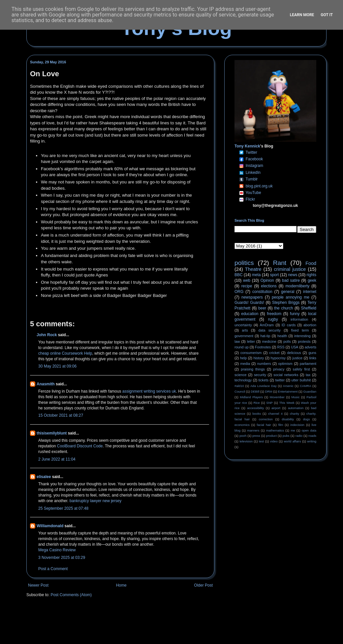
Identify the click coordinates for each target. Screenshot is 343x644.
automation (296, 408)
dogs (307, 419)
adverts (311, 347)
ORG (239, 292)
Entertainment (288, 391)
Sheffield (308, 308)
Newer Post (38, 585)
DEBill (255, 391)
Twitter (251, 152)
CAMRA (306, 386)
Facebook (254, 159)
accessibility (255, 408)
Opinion (267, 280)
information (299, 319)
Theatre (253, 269)
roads (312, 436)
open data (309, 430)
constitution (262, 292)
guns (312, 353)
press (256, 436)
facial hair (264, 425)
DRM (269, 391)
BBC (239, 275)
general (288, 292)
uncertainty (243, 325)
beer (262, 308)
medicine (269, 341)
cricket (274, 353)
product (271, 436)
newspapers (252, 297)
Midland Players (251, 397)
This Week (287, 403)
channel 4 (275, 414)
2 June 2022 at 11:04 (57, 459)
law (237, 341)
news (293, 275)
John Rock (47, 335)
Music (296, 397)
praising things (253, 369)
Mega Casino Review (57, 550)
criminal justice (290, 269)
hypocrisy (278, 358)
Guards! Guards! (249, 303)
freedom (274, 314)
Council (240, 391)
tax (308, 375)
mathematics (275, 430)
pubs (286, 436)
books (257, 414)
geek (312, 280)
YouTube (253, 193)
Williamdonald (50, 526)
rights (312, 275)
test (261, 441)
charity (295, 414)
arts (245, 330)
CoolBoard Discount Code (80, 446)
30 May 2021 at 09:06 (57, 366)
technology (243, 380)
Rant (280, 263)
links (313, 358)
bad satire (291, 280)
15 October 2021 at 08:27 (61, 415)
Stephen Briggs (286, 303)
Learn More (302, 15)
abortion (310, 325)
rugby (273, 319)
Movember (277, 397)
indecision (297, 425)
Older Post (203, 585)
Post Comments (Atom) (71, 595)
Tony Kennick (247, 146)
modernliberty (298, 286)
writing (312, 441)
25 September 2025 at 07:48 (63, 508)
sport (275, 275)
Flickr (250, 199)
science (241, 375)
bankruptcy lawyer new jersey (95, 501)
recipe (247, 286)
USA (295, 347)
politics (244, 263)
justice (297, 358)
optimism (285, 364)
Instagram (254, 166)
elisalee (44, 477)
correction (266, 419)
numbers (264, 364)
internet (310, 292)
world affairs (292, 441)
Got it (327, 15)
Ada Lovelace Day (264, 386)
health (282, 336)
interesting (302, 336)
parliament (308, 364)
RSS (281, 347)
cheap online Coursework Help (65, 353)
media (245, 364)
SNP (269, 403)
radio (299, 436)
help (243, 358)
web (247, 280)
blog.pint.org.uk (259, 186)
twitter (280, 380)
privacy (279, 369)
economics (242, 425)
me (293, 430)
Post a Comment (53, 569)
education (250, 314)
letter (251, 341)
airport (276, 408)
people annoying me (291, 297)
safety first (301, 369)
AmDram (267, 325)
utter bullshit (301, 380)
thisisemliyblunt (52, 433)
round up (242, 347)
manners (253, 430)
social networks (286, 375)
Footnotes (263, 347)
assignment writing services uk (149, 391)
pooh (243, 436)
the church (283, 308)
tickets (264, 380)
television (246, 441)
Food (311, 263)
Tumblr (251, 179)
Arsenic (288, 386)
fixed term (300, 330)
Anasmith (46, 384)
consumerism (251, 353)
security (260, 375)
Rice (257, 403)
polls (287, 341)
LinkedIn (253, 173)
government (244, 336)
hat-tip (265, 336)
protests (304, 341)
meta (256, 275)
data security (269, 330)
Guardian (310, 391)
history (259, 358)
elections (269, 286)
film (281, 425)
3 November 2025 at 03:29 (62, 558)
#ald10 (239, 386)
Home (121, 585)
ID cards (289, 325)
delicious (294, 353)
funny (295, 314)
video (274, 441)
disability (288, 419)
